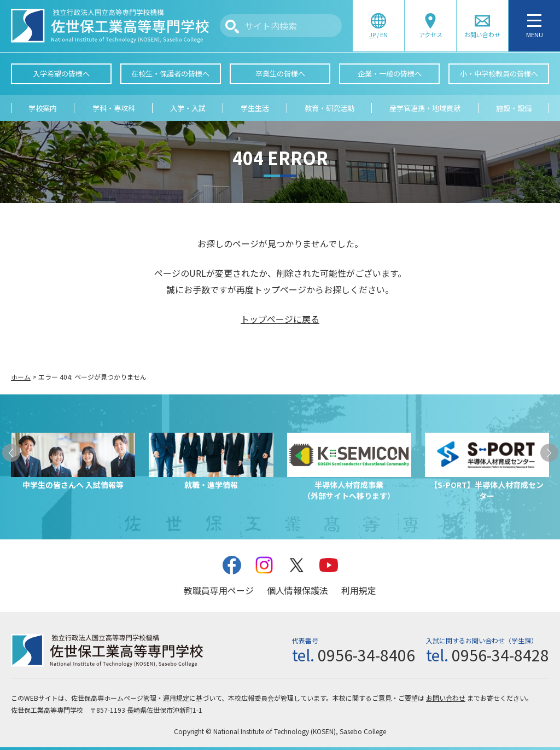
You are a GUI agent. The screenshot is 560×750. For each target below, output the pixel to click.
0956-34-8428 (500, 655)
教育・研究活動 (329, 108)
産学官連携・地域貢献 (425, 108)
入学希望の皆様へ (61, 74)
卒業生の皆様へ (280, 74)
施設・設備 (514, 108)
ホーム (21, 377)
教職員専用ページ (219, 590)
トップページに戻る (280, 319)
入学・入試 (188, 108)
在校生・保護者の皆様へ (170, 74)
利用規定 (359, 590)
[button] (11, 453)
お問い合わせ (446, 698)
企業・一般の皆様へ (390, 74)
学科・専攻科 (114, 108)
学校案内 (43, 108)
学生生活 (255, 108)
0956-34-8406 (366, 655)
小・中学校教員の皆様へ (499, 74)
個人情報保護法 (297, 590)
